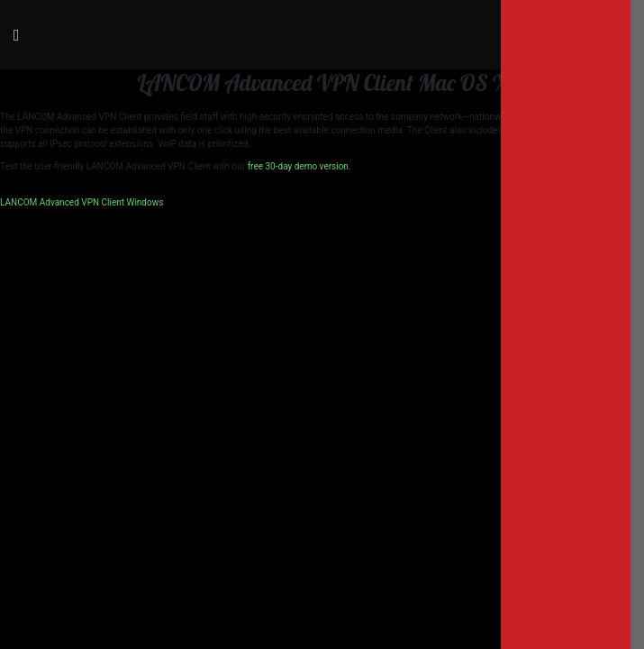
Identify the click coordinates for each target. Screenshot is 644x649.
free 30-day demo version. (299, 166)
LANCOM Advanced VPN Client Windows (82, 202)
